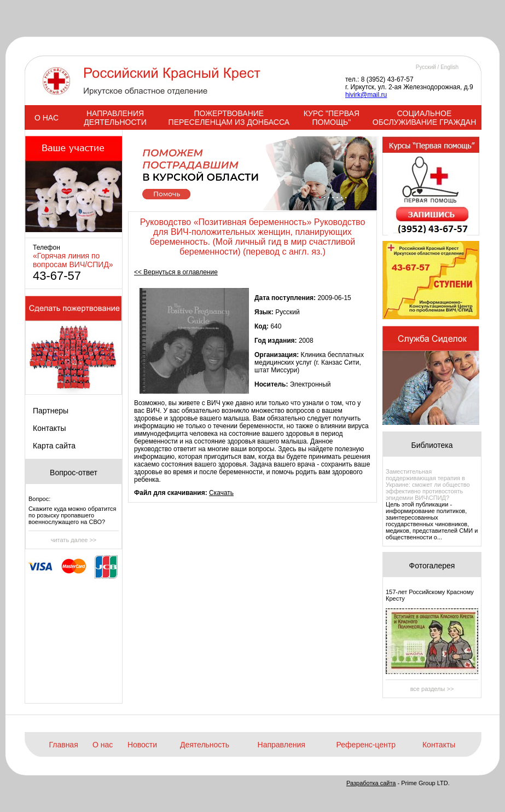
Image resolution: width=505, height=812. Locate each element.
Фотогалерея (432, 566)
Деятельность (205, 745)
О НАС (47, 118)
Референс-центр (366, 745)
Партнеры (51, 411)
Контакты (49, 428)
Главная (63, 745)
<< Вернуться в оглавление (176, 272)
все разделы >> (432, 689)
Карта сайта (54, 446)
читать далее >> (74, 540)
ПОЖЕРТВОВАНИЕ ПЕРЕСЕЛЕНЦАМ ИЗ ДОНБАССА (229, 118)
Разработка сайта (371, 783)
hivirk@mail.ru (366, 95)
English (449, 67)
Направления (281, 745)
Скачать (221, 493)
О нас (103, 745)
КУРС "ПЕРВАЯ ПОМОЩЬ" (332, 118)
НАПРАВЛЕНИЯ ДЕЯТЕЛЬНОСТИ (115, 118)
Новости (142, 745)
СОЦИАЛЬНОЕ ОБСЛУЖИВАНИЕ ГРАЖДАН (424, 118)
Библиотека (432, 445)
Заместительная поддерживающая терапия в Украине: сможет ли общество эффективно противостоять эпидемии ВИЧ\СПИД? (428, 485)
